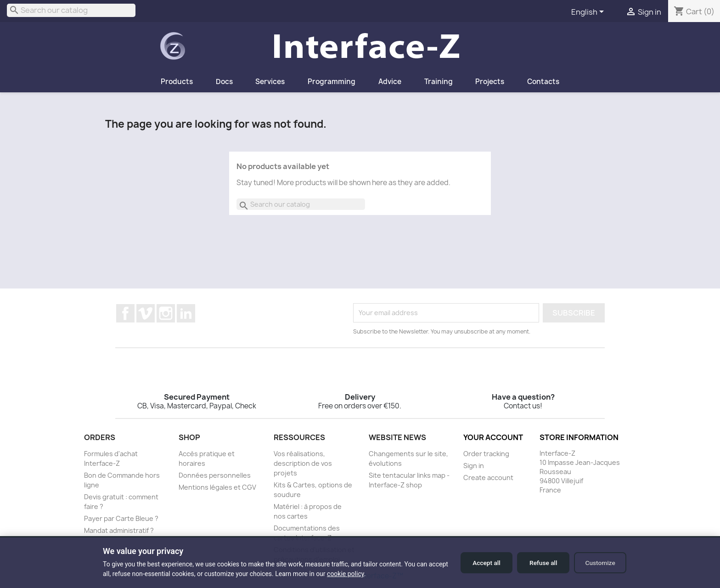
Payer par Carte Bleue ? (121, 518)
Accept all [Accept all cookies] (479, 563)
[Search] (71, 10)
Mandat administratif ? (119, 530)
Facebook (125, 313)
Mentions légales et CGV (217, 487)
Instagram (166, 313)
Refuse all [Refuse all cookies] (539, 563)
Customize (599, 563)
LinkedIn (186, 313)
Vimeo (146, 313)
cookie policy (367, 574)
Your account (493, 437)
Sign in (474, 466)
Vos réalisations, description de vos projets (303, 463)
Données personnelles (215, 475)
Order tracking (486, 454)
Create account (488, 478)
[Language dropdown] (589, 12)
